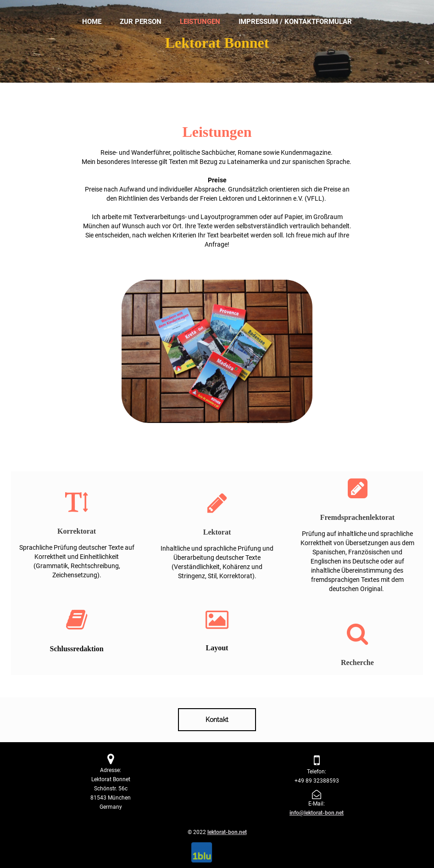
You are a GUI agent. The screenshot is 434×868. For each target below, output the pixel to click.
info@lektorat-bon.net (317, 813)
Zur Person (141, 22)
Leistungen (200, 22)
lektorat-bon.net (227, 832)
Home (92, 22)
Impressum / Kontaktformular (295, 22)
